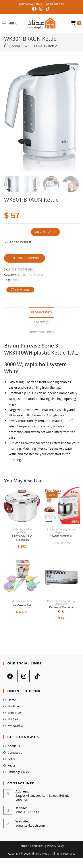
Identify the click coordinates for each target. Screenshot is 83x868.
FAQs (11, 759)
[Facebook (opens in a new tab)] (35, 9)
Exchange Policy (18, 772)
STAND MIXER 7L (61, 536)
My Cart (13, 719)
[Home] (6, 46)
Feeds (12, 765)
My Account (16, 706)
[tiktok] (37, 676)
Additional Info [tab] (41, 332)
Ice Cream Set (22, 605)
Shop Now (15, 713)
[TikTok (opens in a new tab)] (48, 9)
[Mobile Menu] (10, 23)
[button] (73, 68)
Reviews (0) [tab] (41, 322)
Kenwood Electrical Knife (61, 609)
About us (14, 746)
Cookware (17, 530)
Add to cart (45, 232)
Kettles (15, 280)
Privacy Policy (55, 846)
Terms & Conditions (31, 846)
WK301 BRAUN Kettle (41, 46)
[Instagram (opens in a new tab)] (41, 9)
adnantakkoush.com (30, 825)
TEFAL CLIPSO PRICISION (22, 538)
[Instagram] (24, 676)
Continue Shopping (25, 258)
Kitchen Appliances (31, 274)
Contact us (15, 752)
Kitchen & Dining (56, 530)
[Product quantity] (16, 232)
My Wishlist (15, 726)
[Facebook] (10, 676)
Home (12, 700)
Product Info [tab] (41, 312)
